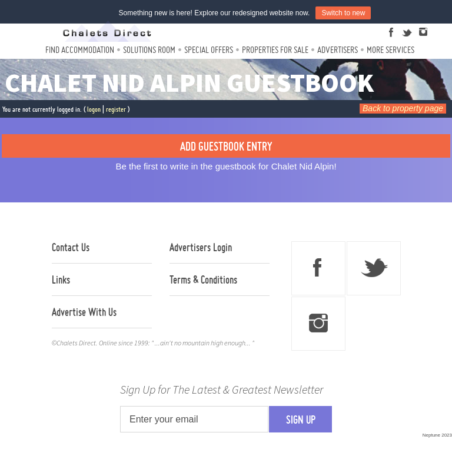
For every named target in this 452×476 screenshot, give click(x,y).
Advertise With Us (84, 312)
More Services (390, 50)
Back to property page (403, 108)
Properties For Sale (275, 50)
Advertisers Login (201, 247)
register (116, 109)
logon (94, 109)
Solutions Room (149, 50)
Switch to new (343, 13)
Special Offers (209, 50)
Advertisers (338, 50)
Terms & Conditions (203, 279)
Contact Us (71, 247)
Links (61, 279)
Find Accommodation (80, 50)
